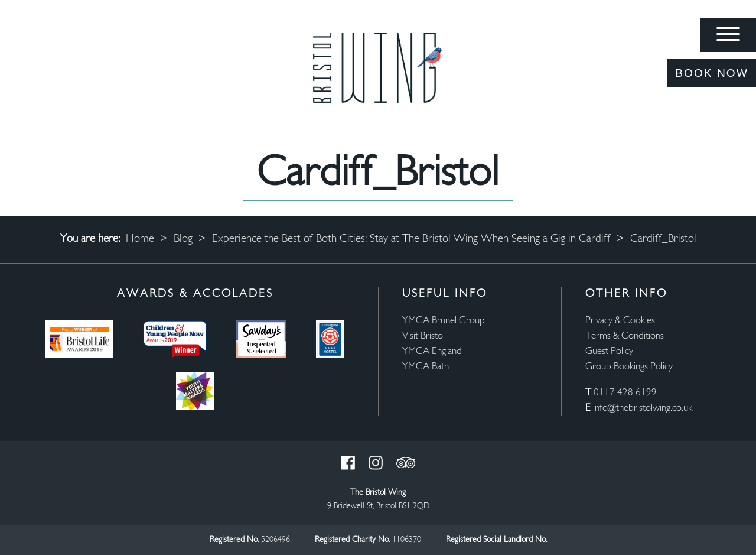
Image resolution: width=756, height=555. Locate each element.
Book (712, 73)
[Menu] (728, 35)
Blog (183, 239)
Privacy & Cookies (620, 321)
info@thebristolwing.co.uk (643, 408)
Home (140, 239)
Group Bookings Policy (629, 367)
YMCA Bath (426, 367)
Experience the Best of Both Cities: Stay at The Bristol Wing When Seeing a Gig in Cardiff (411, 239)
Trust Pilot (406, 463)
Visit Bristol (423, 336)
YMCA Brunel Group (444, 321)
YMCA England (432, 351)
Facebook (348, 463)
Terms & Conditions (625, 336)
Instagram (376, 463)
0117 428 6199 (625, 393)
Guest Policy (609, 351)
